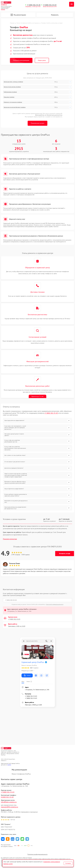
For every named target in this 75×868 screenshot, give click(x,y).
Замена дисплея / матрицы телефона (13, 82)
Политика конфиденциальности (37, 854)
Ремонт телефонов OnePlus (21, 774)
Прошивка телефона (9, 97)
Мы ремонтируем (18, 15)
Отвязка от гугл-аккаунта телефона (13, 102)
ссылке (9, 765)
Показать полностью (10, 539)
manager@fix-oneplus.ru (10, 807)
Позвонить (55, 15)
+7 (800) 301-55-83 (34, 5)
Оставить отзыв (65, 553)
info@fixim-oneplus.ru (9, 802)
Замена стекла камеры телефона (12, 87)
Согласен (68, 863)
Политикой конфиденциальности (55, 604)
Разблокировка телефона (10, 92)
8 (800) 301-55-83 (7, 797)
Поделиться (3, 839)
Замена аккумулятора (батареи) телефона (15, 107)
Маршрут (27, 675)
